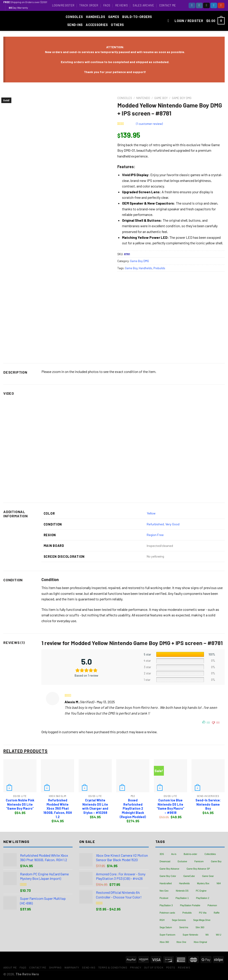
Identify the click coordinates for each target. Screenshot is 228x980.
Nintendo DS (182, 891)
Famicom (199, 861)
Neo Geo (164, 891)
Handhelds (96, 17)
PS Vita (203, 913)
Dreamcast (165, 861)
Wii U (219, 935)
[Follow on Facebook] (192, 5)
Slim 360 (200, 927)
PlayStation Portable (190, 905)
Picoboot (164, 898)
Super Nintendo (190, 935)
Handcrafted (166, 883)
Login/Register (63, 5)
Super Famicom (168, 935)
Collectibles (210, 854)
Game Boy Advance (169, 869)
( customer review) (149, 124)
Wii (207, 935)
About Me (10, 967)
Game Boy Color (168, 876)
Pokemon (212, 905)
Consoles (74, 17)
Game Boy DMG (182, 98)
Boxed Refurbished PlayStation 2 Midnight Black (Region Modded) (133, 809)
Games (114, 17)
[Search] (170, 21)
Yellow (151, 513)
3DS (162, 854)
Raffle (217, 913)
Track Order (89, 5)
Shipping (55, 967)
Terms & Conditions (113, 967)
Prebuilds (159, 268)
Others (117, 25)
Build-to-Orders (137, 17)
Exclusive (182, 861)
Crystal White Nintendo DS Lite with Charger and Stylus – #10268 (95, 806)
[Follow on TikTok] (206, 5)
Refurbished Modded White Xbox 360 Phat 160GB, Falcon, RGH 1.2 (58, 809)
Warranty (72, 967)
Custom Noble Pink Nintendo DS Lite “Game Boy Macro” (20, 804)
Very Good (172, 524)
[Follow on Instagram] (199, 5)
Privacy (136, 967)
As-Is (174, 854)
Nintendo (143, 98)
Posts (171, 967)
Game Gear (208, 876)
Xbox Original (200, 942)
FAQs (107, 5)
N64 (219, 883)
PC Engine (201, 891)
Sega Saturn (166, 927)
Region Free (155, 535)
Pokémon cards (167, 913)
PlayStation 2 (203, 898)
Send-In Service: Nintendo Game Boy (208, 804)
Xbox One (181, 942)
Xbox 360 (164, 942)
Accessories (97, 25)
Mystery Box (203, 883)
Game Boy (161, 98)
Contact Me (168, 5)
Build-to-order (190, 854)
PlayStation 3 (166, 905)
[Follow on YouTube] (221, 5)
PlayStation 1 (182, 898)
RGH (162, 920)
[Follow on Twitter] (214, 5)
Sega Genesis (179, 920)
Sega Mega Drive (202, 920)
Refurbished (155, 524)
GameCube (189, 876)
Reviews (122, 5)
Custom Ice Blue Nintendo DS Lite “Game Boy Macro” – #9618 (170, 806)
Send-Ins (75, 25)
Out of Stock (154, 967)
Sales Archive (143, 5)
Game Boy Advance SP (198, 869)
